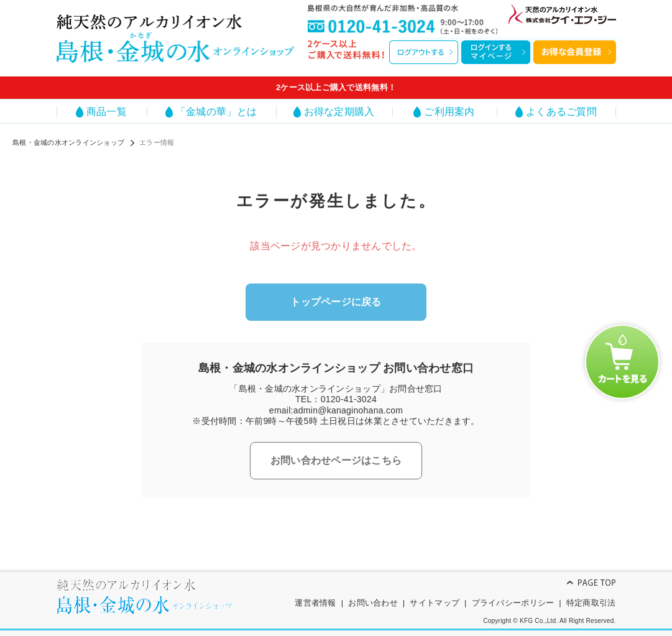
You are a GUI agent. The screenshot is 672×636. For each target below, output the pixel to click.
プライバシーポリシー (513, 603)
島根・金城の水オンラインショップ (68, 142)
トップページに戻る (336, 302)
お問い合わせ (373, 603)
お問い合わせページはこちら (336, 460)
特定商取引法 (591, 603)
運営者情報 (315, 603)
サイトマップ (435, 603)
